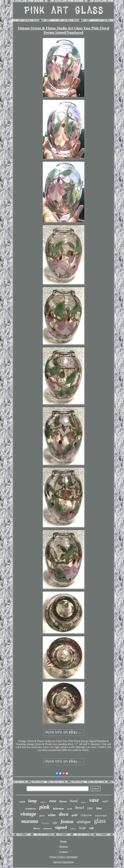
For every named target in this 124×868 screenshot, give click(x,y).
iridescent (86, 815)
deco (64, 814)
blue (99, 808)
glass (100, 821)
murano (30, 821)
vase (94, 800)
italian (73, 829)
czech (70, 809)
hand (74, 801)
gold (75, 815)
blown (63, 801)
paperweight (101, 816)
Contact (64, 852)
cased (22, 802)
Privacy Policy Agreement (64, 857)
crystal (45, 823)
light (55, 823)
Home (63, 841)
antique (84, 822)
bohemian (58, 809)
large (83, 828)
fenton (67, 821)
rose (53, 801)
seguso (83, 802)
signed (61, 827)
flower (37, 829)
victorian (43, 802)
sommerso (47, 829)
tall (91, 828)
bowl (80, 807)
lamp (32, 801)
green (42, 816)
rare (90, 808)
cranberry (31, 809)
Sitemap (63, 846)
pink (44, 807)
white (52, 815)
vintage (28, 814)
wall (105, 801)
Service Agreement (63, 862)
